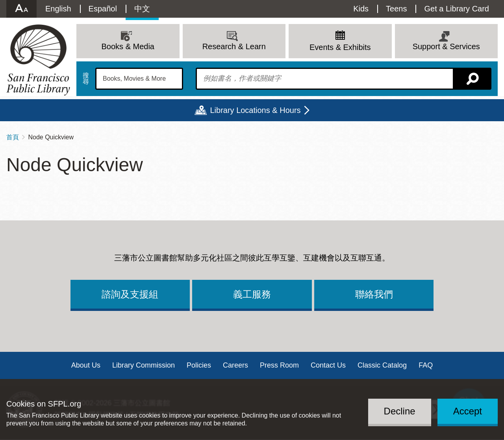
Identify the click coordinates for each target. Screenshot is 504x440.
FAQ (426, 365)
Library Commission (144, 365)
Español (103, 9)
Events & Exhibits (340, 47)
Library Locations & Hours (255, 110)
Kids (361, 9)
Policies (199, 365)
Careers (235, 365)
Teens (396, 9)
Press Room (279, 365)
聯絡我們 (374, 294)
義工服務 (252, 294)
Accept (468, 411)
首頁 (13, 137)
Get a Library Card (457, 9)
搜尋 (86, 79)
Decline (400, 411)
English (58, 9)
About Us (86, 365)
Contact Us (328, 365)
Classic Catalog (382, 365)
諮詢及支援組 (130, 294)
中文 (142, 9)
